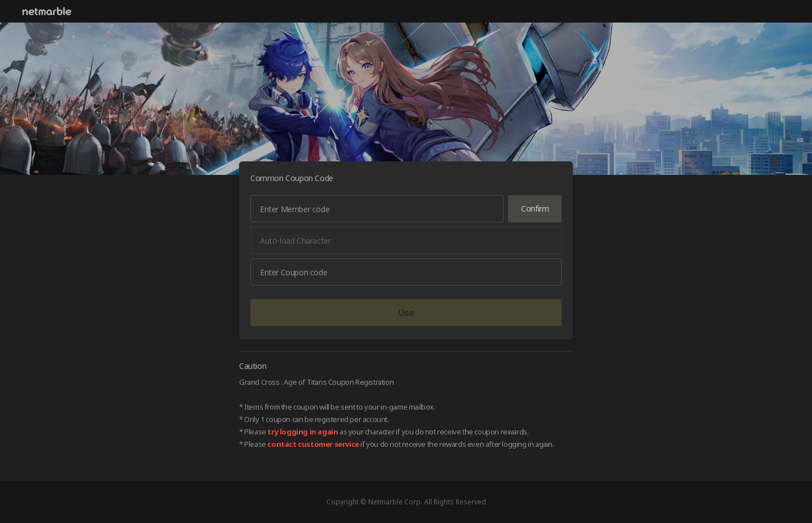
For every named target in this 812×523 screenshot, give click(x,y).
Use (406, 313)
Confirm (535, 208)
